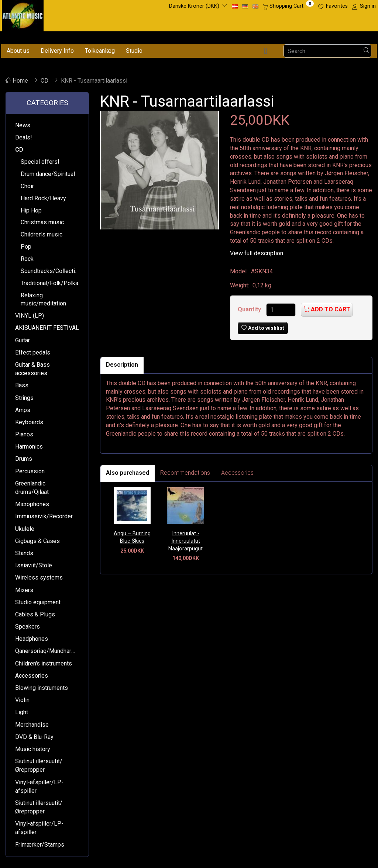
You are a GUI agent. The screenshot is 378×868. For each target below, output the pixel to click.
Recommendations (185, 473)
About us (18, 51)
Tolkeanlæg (100, 51)
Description (122, 365)
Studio (134, 51)
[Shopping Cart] (288, 6)
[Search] (367, 51)
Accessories (237, 473)
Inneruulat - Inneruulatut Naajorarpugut (185, 541)
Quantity (250, 309)
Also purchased (128, 473)
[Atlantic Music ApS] (23, 14)
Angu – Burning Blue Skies (132, 537)
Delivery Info (57, 51)
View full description (257, 253)
